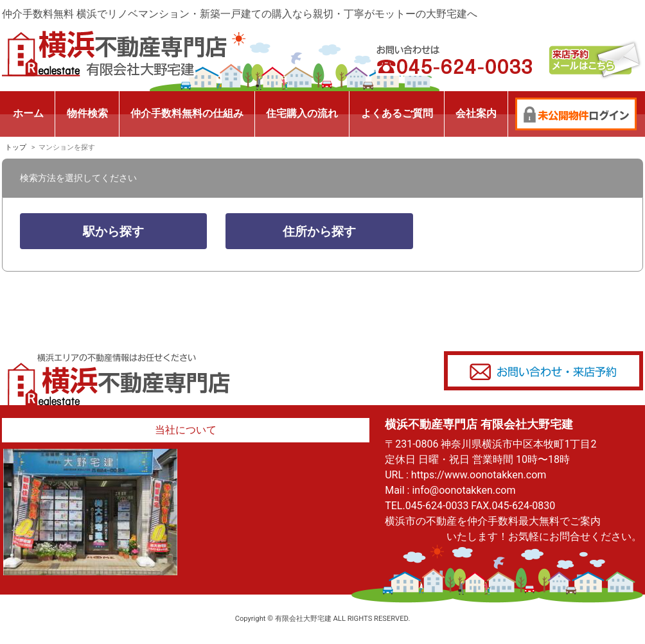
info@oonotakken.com (464, 490)
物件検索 (87, 113)
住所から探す (319, 231)
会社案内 (476, 113)
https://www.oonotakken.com (479, 475)
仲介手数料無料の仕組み (187, 113)
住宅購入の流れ (302, 113)
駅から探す (113, 231)
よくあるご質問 (397, 113)
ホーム (28, 113)
